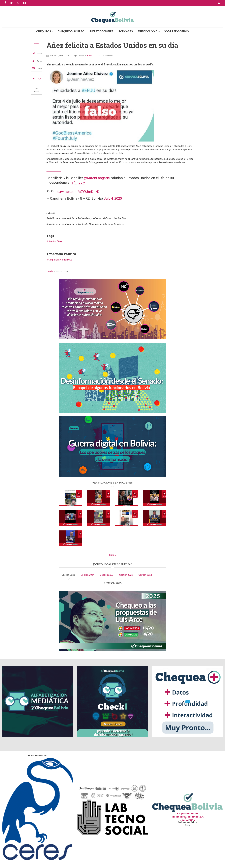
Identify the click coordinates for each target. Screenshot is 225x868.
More (112, 555)
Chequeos (44, 31)
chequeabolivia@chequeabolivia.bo (187, 816)
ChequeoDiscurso (71, 31)
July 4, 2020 (113, 198)
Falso (90, 56)
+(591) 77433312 (188, 819)
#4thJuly (78, 183)
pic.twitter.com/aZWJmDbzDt (78, 192)
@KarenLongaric (97, 178)
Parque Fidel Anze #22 (187, 814)
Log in (50, 271)
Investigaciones (101, 31)
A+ (39, 79)
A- (34, 79)
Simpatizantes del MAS (60, 260)
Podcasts (126, 31)
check (36, 44)
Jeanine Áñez (55, 241)
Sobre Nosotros (176, 31)
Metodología (148, 31)
